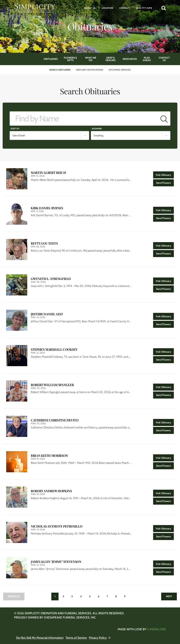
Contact (125, 8)
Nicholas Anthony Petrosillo (57, 526)
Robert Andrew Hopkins (51, 491)
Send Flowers (165, 182)
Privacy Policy (98, 638)
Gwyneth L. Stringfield (51, 279)
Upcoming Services (120, 70)
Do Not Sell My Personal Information (40, 638)
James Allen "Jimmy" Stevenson (56, 562)
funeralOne (156, 629)
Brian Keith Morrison (49, 456)
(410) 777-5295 (144, 8)
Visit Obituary (165, 174)
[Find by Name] (84, 119)
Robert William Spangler (52, 385)
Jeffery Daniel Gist (47, 314)
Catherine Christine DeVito (55, 420)
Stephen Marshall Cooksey (54, 350)
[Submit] (164, 119)
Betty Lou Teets (44, 243)
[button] (164, 8)
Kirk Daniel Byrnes (47, 208)
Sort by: (15, 129)
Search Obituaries (60, 70)
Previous (14, 596)
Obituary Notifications (90, 70)
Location (107, 8)
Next (169, 596)
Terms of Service (76, 638)
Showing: (97, 129)
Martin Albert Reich (48, 173)
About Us (90, 8)
